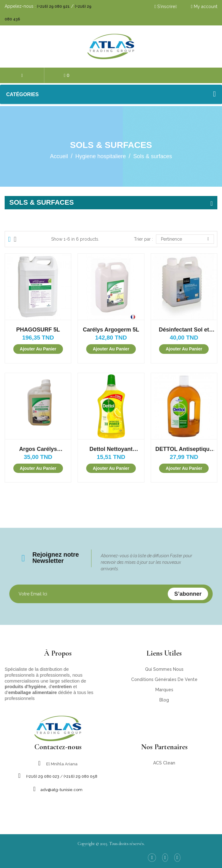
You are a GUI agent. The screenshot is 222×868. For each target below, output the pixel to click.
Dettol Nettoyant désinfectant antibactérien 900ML (111, 449)
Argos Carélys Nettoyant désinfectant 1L (38, 449)
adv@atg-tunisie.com (61, 790)
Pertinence (185, 239)
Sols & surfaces (42, 202)
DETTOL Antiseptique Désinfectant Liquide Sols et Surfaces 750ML (184, 449)
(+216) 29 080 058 (80, 776)
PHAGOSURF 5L (38, 330)
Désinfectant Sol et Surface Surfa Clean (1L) (184, 330)
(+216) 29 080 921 (53, 7)
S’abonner (188, 594)
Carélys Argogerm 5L (111, 330)
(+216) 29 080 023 (43, 776)
